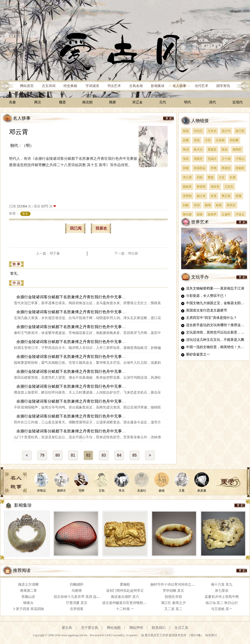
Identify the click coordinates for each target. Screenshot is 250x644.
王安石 (229, 187)
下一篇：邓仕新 (126, 253)
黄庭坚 (212, 150)
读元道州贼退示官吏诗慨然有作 (126, 603)
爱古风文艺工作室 (157, 635)
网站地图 (114, 628)
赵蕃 (186, 140)
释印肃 (187, 215)
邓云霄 (19, 132)
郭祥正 (231, 205)
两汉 (38, 102)
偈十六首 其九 (222, 585)
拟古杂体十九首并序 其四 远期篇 (78, 597)
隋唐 (113, 102)
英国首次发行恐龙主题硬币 (207, 310)
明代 (187, 102)
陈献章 (187, 187)
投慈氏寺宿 (173, 597)
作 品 (16, 283)
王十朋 (226, 159)
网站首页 (27, 86)
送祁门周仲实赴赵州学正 (125, 591)
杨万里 (240, 131)
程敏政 (240, 168)
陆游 (186, 131)
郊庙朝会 (200, 168)
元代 (163, 102)
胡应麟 (234, 140)
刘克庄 (198, 131)
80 (58, 455)
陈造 (225, 150)
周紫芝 (198, 159)
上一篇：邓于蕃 (48, 253)
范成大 (212, 159)
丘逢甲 (226, 215)
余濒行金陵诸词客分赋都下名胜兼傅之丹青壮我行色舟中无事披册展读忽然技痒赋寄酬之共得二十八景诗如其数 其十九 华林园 (125, 357)
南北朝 (87, 102)
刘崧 (200, 177)
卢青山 (240, 159)
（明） (28, 145)
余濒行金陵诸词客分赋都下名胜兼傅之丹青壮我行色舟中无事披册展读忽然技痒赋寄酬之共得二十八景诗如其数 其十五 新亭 (123, 297)
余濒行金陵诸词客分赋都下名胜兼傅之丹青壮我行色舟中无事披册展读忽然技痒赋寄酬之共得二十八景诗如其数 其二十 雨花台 (125, 371)
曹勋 (211, 177)
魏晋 (62, 102)
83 (104, 455)
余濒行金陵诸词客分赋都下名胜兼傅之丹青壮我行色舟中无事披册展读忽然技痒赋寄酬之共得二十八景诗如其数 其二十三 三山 (125, 416)
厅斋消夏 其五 (77, 603)
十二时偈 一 (125, 609)
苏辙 (186, 168)
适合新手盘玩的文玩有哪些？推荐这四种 (217, 325)
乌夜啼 (77, 591)
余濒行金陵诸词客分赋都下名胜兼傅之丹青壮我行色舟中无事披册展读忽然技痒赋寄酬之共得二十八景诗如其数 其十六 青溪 (123, 312)
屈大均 (226, 131)
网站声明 (136, 628)
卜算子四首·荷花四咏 (28, 609)
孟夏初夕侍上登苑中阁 (222, 597)
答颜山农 (28, 597)
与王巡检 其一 (222, 609)
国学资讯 (223, 86)
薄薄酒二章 (28, 591)
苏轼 (197, 140)
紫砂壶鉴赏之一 (198, 354)
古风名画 (136, 86)
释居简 (201, 187)
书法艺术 (114, 86)
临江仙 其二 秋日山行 (222, 603)
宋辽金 (137, 102)
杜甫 (233, 177)
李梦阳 (187, 196)
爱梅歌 (125, 585)
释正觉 (226, 196)
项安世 (215, 187)
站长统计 (211, 635)
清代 (212, 102)
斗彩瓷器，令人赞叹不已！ (207, 296)
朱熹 (214, 196)
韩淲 (186, 150)
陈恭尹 (212, 215)
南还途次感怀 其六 (125, 597)
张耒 (186, 159)
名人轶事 (179, 86)
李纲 (214, 168)
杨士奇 (201, 196)
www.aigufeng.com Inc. (75, 635)
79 (42, 455)
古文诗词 (49, 86)
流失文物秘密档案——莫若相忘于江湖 (215, 288)
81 (73, 455)
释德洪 (226, 168)
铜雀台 (28, 603)
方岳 (222, 177)
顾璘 (208, 205)
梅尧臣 (237, 150)
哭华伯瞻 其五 (173, 591)
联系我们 (159, 628)
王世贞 (212, 131)
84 (119, 455)
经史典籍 (70, 86)
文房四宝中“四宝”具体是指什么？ (211, 318)
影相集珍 (158, 86)
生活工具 (181, 628)
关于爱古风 (90, 628)
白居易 (220, 140)
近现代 (238, 102)
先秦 (12, 102)
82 (88, 455)
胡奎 (200, 215)
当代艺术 (201, 86)
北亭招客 (77, 609)
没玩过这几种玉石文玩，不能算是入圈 (215, 340)
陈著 (219, 205)
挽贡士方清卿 (28, 585)
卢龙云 (240, 215)
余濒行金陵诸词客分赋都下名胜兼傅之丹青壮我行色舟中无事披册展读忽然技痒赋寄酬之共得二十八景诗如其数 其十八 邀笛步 (125, 342)
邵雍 (239, 196)
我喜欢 (101, 228)
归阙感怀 (77, 585)
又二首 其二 (173, 609)
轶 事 (16, 264)
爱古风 (67, 628)
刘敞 (186, 205)
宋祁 (197, 205)
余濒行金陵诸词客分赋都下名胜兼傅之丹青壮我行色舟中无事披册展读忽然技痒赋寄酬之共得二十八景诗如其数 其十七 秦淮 (123, 327)
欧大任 (198, 150)
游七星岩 (222, 591)
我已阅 (76, 228)
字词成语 (92, 86)
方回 (208, 140)
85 (135, 455)
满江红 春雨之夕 (173, 603)
